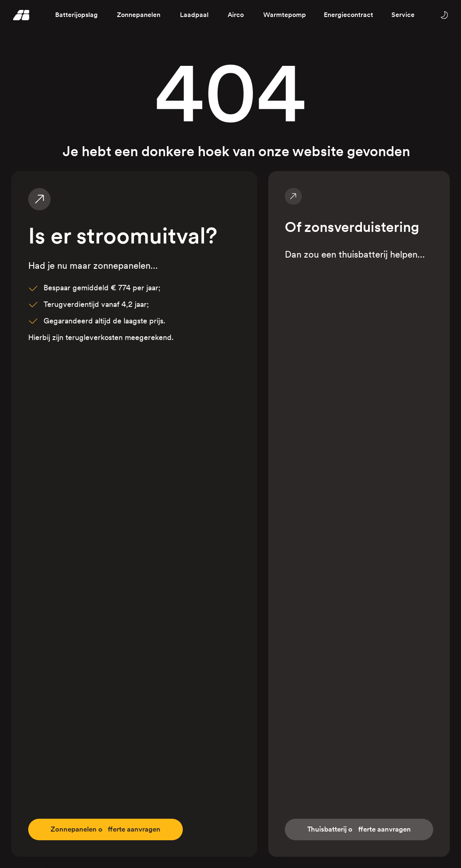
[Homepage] (21, 15)
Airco (236, 15)
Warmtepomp (285, 15)
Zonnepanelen (139, 15)
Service (403, 15)
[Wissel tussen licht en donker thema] (444, 15)
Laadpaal (194, 15)
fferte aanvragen (110, 829)
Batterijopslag (76, 15)
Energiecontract (348, 15)
